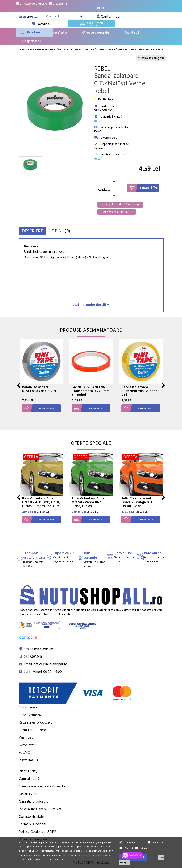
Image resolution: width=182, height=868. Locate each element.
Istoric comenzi (30, 715)
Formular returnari (33, 730)
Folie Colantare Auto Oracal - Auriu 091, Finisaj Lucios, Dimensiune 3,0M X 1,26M (41, 504)
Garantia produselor (34, 801)
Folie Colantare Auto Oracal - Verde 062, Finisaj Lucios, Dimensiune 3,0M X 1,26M (88, 506)
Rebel (102, 69)
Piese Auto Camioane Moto (40, 809)
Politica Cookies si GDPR (37, 832)
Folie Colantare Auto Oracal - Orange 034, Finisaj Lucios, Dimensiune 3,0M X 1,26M (137, 506)
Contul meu (28, 707)
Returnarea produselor (36, 722)
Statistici (127, 848)
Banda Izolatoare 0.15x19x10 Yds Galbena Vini (139, 391)
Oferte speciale (96, 32)
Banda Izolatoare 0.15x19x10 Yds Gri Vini (39, 389)
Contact (132, 32)
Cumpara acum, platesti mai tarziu (45, 786)
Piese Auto (57, 32)
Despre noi (31, 41)
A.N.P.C (24, 753)
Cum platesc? (29, 779)
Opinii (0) (71, 231)
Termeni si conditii (33, 824)
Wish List (26, 738)
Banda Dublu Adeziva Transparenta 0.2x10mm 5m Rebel (91, 391)
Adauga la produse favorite (120, 205)
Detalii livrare (29, 794)
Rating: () (105, 99)
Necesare (127, 842)
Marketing (144, 848)
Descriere (36, 231)
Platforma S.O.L (30, 760)
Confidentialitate (31, 817)
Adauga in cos (38, 408)
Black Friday (28, 771)
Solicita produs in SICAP (117, 212)
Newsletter (27, 745)
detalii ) (99, 121)
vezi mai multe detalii (91, 305)
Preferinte (156, 842)
